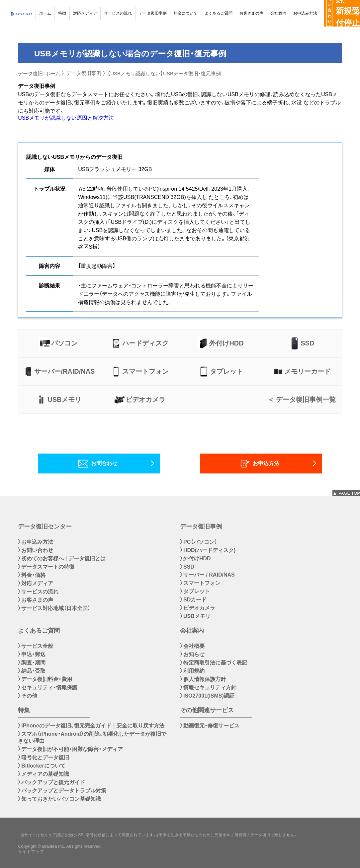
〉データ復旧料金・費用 (45, 679)
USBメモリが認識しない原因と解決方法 (66, 118)
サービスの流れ (118, 13)
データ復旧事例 (153, 13)
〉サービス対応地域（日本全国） (54, 608)
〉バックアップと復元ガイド (51, 782)
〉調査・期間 (32, 663)
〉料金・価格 (32, 575)
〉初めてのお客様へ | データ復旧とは (62, 558)
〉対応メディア (36, 583)
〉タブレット (195, 591)
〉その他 (28, 696)
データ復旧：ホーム (39, 73)
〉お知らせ (192, 654)
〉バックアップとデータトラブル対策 (62, 791)
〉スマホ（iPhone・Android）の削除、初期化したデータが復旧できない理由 (92, 737)
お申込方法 (262, 464)
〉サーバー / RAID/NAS (207, 575)
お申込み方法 (305, 13)
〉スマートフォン (200, 583)
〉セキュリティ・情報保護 (48, 687)
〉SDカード (193, 600)
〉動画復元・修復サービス (210, 726)
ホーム (45, 13)
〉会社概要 (192, 646)
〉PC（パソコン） (199, 542)
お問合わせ (100, 464)
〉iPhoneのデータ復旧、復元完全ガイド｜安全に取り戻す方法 (91, 726)
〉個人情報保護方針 (203, 679)
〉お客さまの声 (36, 600)
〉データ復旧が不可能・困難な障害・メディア (70, 749)
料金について (186, 13)
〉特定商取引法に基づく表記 (214, 663)
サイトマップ (31, 852)
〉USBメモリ (195, 616)
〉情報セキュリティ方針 (208, 687)
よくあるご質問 (219, 13)
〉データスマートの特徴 (46, 567)
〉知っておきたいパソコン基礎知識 (59, 799)
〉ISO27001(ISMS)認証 (207, 696)
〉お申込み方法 (36, 542)
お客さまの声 (251, 13)
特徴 (62, 13)
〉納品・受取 (32, 671)
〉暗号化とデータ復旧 (44, 757)
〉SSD (187, 567)
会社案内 (278, 13)
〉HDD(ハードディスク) (208, 550)
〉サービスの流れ (38, 592)
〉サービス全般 (36, 646)
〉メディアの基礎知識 (44, 774)
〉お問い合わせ (36, 550)
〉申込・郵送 (32, 654)
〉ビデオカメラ (198, 608)
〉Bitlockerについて (42, 766)
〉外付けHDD (195, 558)
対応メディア (85, 13)
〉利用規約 (192, 671)
